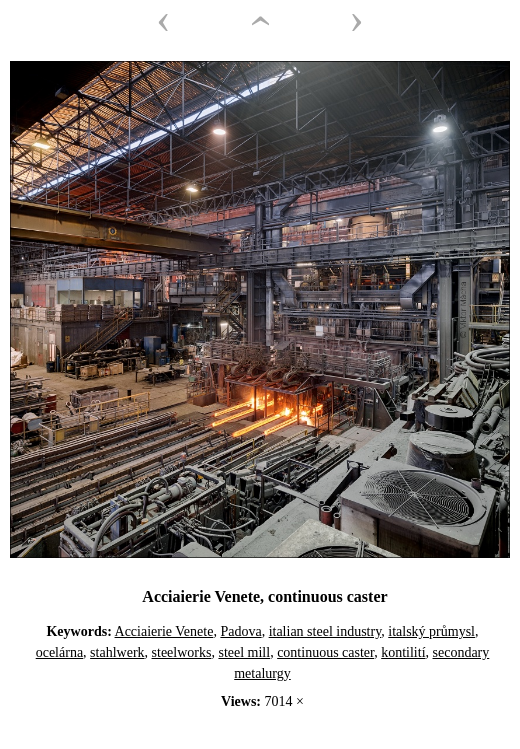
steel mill (244, 652)
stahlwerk (117, 652)
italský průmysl (431, 631)
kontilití (403, 652)
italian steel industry (325, 631)
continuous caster (325, 652)
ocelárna (59, 652)
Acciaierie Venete (164, 631)
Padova (240, 631)
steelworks (182, 652)
